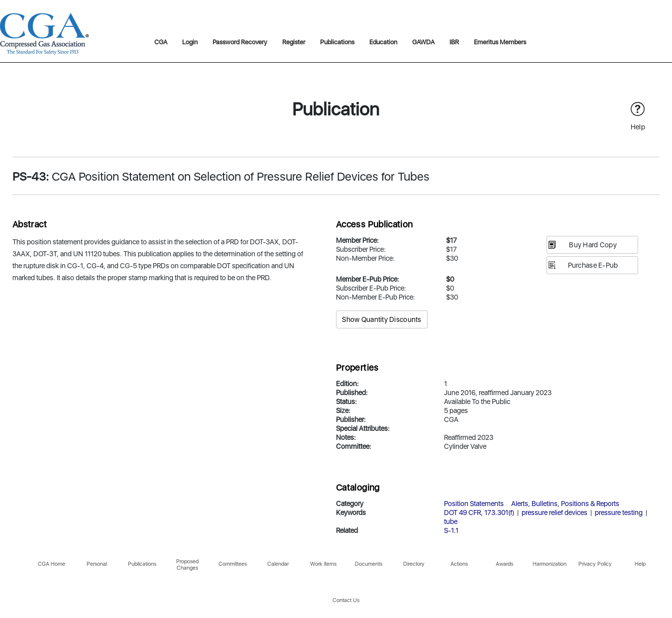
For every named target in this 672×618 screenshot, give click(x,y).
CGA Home (52, 564)
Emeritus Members (500, 42)
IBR (454, 42)
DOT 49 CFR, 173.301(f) (479, 513)
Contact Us (346, 600)
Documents (369, 564)
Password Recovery (240, 42)
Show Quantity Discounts (382, 319)
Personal (97, 564)
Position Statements (474, 504)
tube (451, 521)
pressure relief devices (555, 513)
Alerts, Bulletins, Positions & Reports (565, 504)
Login (190, 42)
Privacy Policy (595, 564)
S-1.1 (451, 530)
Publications (337, 42)
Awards (504, 564)
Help (640, 564)
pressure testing (619, 513)
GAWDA (423, 42)
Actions (459, 564)
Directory (414, 564)
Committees (233, 564)
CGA (161, 42)
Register (294, 42)
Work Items (323, 564)
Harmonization (550, 564)
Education (383, 42)
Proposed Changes (187, 565)
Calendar (278, 564)
